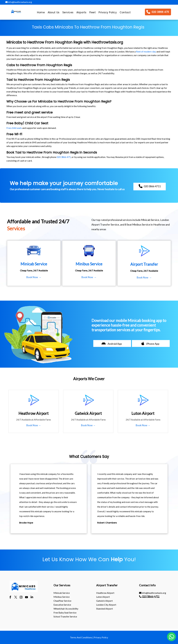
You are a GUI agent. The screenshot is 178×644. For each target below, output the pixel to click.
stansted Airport (105, 609)
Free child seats (14, 128)
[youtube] (26, 598)
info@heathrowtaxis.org (19, 2)
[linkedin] (32, 598)
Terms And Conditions (81, 637)
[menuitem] (41, 13)
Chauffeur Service (62, 601)
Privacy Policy (101, 637)
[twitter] (16, 598)
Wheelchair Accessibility (66, 609)
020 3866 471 (64, 157)
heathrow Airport (105, 593)
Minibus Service (62, 597)
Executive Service (62, 605)
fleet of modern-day (146, 51)
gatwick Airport (104, 601)
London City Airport (106, 605)
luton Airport (103, 597)
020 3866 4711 (151, 597)
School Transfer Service (65, 616)
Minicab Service (62, 593)
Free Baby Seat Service (65, 613)
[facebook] (10, 598)
